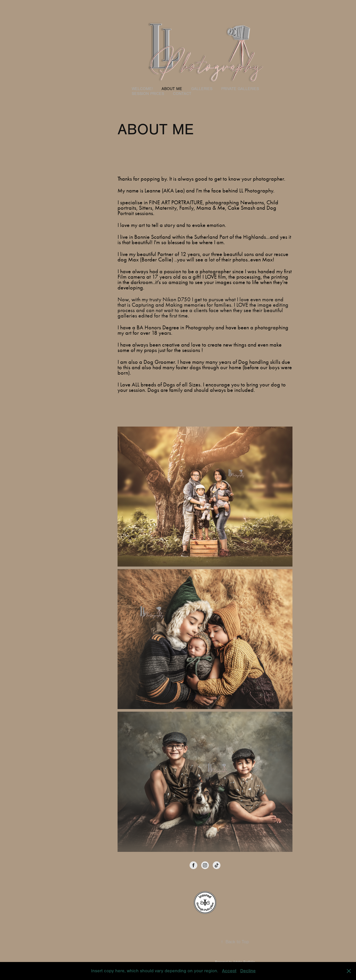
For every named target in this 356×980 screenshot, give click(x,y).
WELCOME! (142, 89)
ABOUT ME (172, 89)
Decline (248, 971)
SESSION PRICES (148, 94)
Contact (182, 94)
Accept (229, 971)
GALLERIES (202, 89)
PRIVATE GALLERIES (240, 89)
